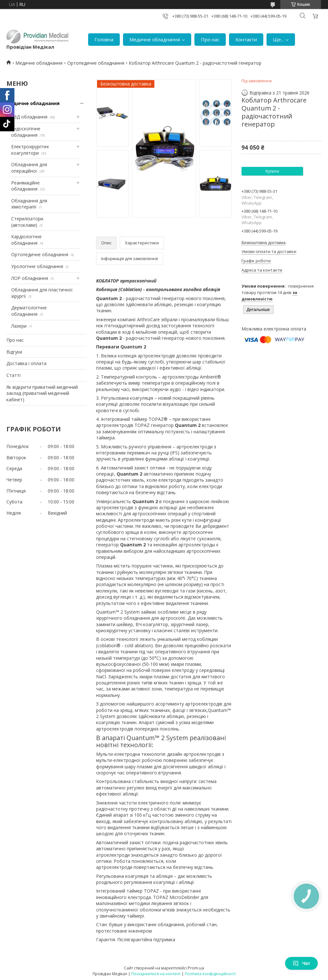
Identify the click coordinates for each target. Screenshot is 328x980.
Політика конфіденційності (210, 974)
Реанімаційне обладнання (25, 186)
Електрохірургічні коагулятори (30, 150)
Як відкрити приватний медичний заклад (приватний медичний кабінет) (42, 393)
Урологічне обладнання (37, 266)
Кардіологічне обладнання (26, 240)
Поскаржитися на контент (156, 974)
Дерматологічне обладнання (29, 311)
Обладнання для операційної (29, 168)
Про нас (210, 39)
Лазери (19, 326)
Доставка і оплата (26, 363)
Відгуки (14, 352)
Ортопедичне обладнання (96, 63)
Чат (301, 963)
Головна (104, 39)
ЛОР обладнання (30, 278)
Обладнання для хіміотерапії (29, 204)
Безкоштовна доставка (263, 243)
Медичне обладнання (155, 39)
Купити (272, 171)
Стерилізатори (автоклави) (27, 222)
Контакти (246, 39)
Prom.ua (196, 968)
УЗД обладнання (29, 117)
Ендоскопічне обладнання (26, 132)
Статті (13, 375)
